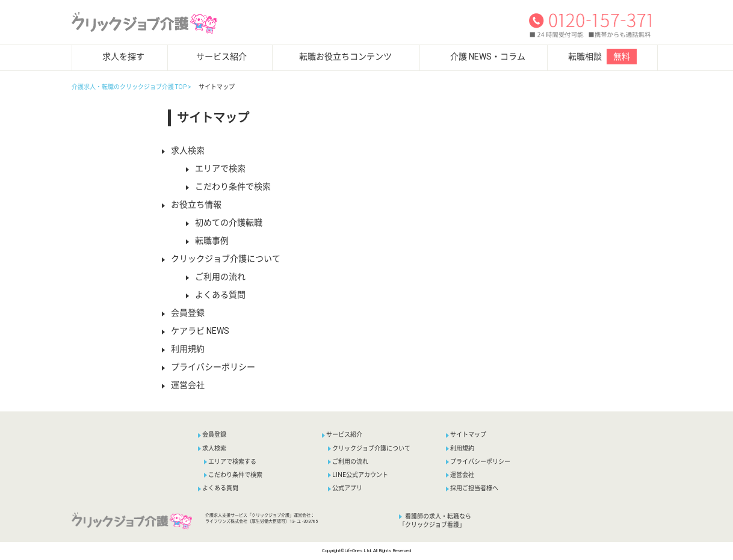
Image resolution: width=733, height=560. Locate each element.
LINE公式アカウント (358, 475)
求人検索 (183, 150)
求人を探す (123, 57)
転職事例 (207, 241)
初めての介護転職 (224, 223)
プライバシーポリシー (209, 367)
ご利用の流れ (216, 277)
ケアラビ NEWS (196, 331)
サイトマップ (466, 435)
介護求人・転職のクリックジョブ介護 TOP (129, 87)
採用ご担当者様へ (472, 488)
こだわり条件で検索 (228, 186)
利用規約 (183, 349)
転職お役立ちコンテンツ (345, 57)
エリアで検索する (230, 462)
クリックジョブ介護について (221, 259)
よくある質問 (216, 295)
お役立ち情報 (192, 205)
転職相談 (602, 57)
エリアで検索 (216, 168)
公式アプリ (345, 488)
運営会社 (183, 385)
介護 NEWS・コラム (488, 57)
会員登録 (183, 313)
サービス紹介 (221, 57)
